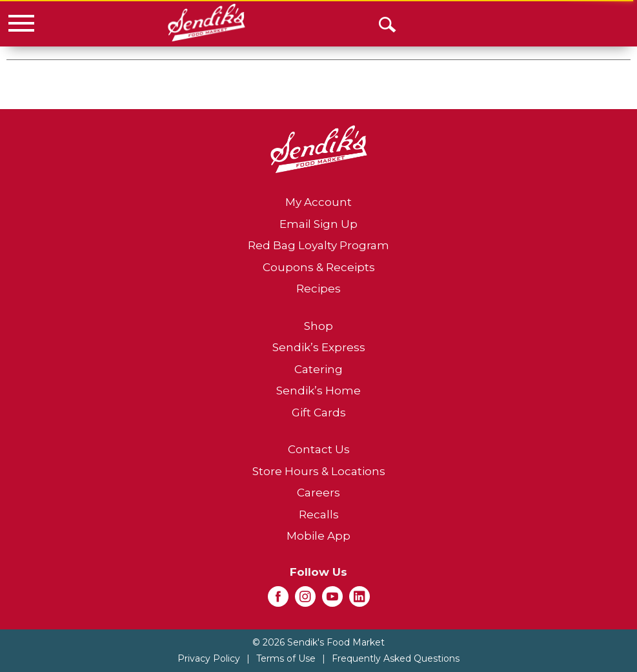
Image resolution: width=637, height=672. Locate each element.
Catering (318, 369)
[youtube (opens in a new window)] (332, 600)
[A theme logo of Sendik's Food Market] (206, 23)
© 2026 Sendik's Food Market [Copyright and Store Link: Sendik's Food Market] (318, 642)
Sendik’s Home (318, 391)
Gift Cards (319, 412)
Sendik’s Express (319, 347)
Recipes (318, 289)
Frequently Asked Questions (396, 658)
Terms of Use (286, 658)
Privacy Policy (209, 658)
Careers (318, 493)
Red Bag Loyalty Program (318, 245)
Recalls (319, 514)
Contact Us (319, 449)
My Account (318, 202)
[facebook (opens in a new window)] (278, 600)
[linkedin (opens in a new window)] (359, 600)
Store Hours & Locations (319, 471)
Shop (318, 326)
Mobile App (318, 536)
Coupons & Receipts (319, 267)
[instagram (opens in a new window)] (305, 600)
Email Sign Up (318, 224)
